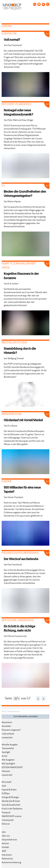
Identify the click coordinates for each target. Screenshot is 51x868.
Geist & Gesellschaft (11, 805)
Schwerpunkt (8, 820)
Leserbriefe (7, 775)
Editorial (6, 824)
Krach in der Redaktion (12, 809)
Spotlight (6, 752)
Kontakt (5, 847)
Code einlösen (8, 734)
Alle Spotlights (8, 764)
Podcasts (6, 771)
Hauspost (6, 813)
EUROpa (6, 794)
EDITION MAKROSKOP (12, 768)
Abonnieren (7, 722)
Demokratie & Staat (11, 801)
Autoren (5, 844)
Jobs (4, 832)
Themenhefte (8, 749)
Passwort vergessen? (11, 730)
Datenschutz (7, 859)
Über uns (6, 836)
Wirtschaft (7, 782)
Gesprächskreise (9, 840)
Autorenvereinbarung (11, 863)
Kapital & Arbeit (9, 790)
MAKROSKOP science (11, 816)
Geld (4, 786)
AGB (4, 851)
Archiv (5, 756)
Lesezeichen (7, 738)
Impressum (7, 855)
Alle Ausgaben (8, 760)
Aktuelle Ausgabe (10, 745)
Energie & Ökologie (10, 797)
